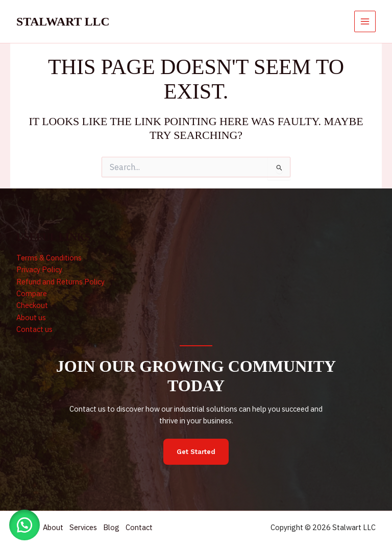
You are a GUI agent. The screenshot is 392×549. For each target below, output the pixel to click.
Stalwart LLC (63, 21)
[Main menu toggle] (365, 21)
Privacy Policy (39, 269)
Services (87, 528)
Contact (147, 528)
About (55, 528)
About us (31, 317)
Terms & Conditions (49, 258)
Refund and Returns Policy (60, 282)
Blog (117, 528)
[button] (26, 523)
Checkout (32, 305)
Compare (32, 293)
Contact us (34, 329)
